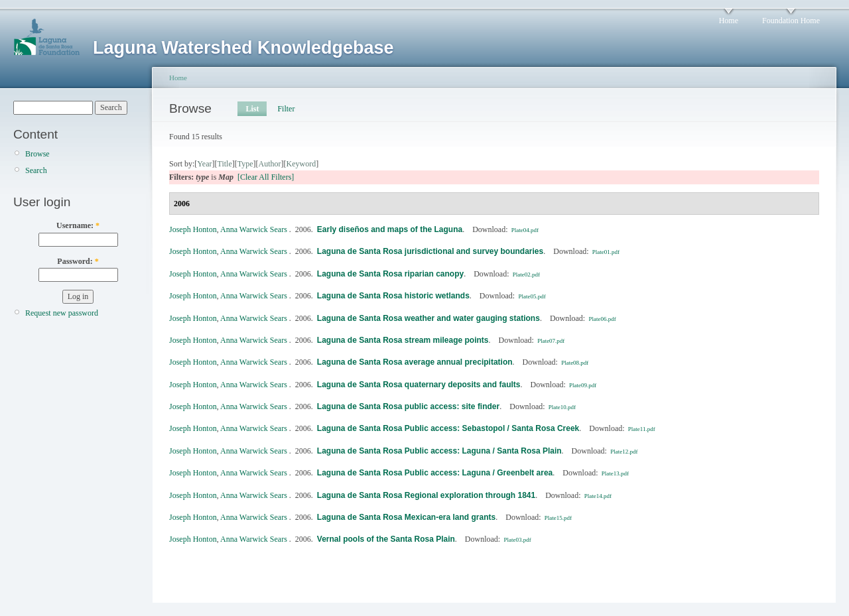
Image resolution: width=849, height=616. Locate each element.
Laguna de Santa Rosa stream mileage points (403, 340)
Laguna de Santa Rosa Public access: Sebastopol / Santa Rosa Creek (448, 428)
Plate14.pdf (598, 496)
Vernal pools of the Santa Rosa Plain (386, 539)
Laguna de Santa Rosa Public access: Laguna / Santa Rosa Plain (439, 451)
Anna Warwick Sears (254, 229)
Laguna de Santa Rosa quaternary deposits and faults (419, 385)
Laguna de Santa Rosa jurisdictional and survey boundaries (430, 251)
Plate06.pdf (602, 319)
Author (270, 164)
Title (224, 164)
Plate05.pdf (532, 296)
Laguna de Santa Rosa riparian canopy (390, 274)
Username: (78, 225)
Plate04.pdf (525, 230)
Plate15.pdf (558, 518)
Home (729, 21)
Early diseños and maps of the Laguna (390, 229)
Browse (37, 154)
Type (245, 164)
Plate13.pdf (615, 473)
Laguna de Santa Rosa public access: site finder (408, 406)
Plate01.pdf (606, 252)
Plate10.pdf (562, 407)
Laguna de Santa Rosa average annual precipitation (415, 362)
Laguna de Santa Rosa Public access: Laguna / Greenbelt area (435, 473)
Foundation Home (791, 21)
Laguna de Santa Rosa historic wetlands (393, 296)
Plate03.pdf (517, 540)
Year (204, 164)
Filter (286, 109)
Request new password (62, 313)
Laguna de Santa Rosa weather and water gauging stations (428, 318)
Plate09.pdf (583, 385)
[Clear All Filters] (266, 177)
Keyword (301, 164)
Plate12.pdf (624, 452)
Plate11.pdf (642, 429)
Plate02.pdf (526, 275)
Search (36, 170)
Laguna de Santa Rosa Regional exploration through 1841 (426, 495)
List (252, 109)
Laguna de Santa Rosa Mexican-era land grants (406, 517)
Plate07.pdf (551, 341)
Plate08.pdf (575, 363)
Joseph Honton (193, 229)
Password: (78, 261)
